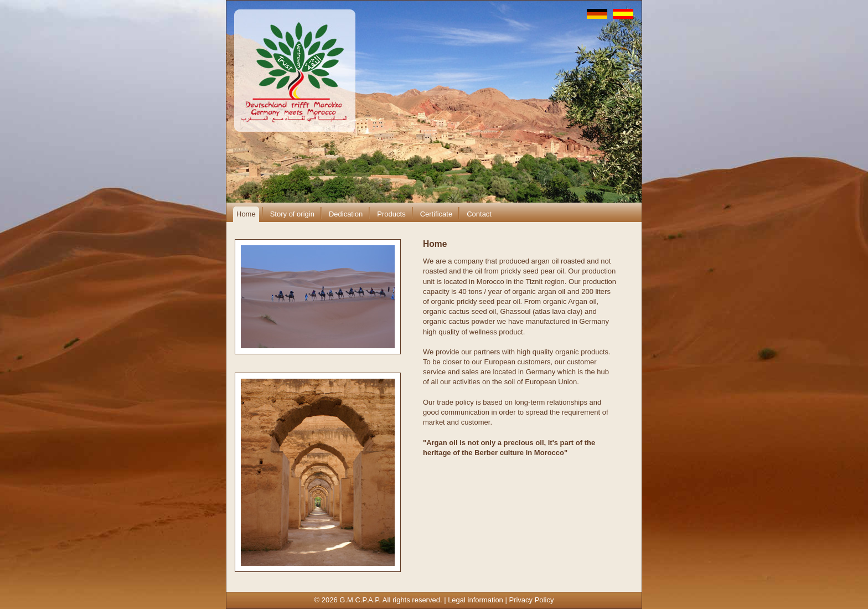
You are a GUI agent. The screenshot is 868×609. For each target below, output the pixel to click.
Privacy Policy (531, 600)
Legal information (476, 600)
